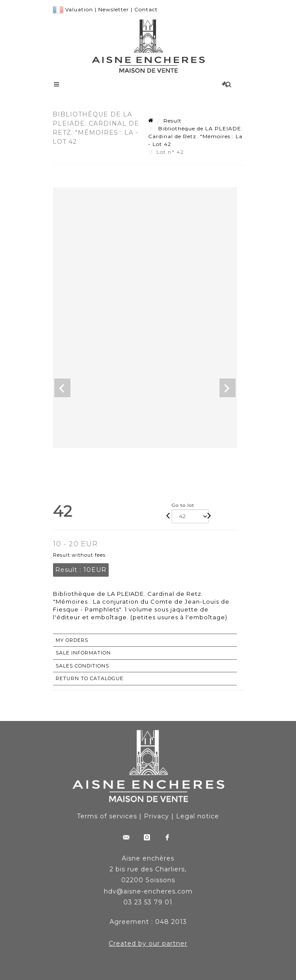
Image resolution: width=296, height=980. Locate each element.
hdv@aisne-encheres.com (148, 891)
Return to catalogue (90, 678)
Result (173, 121)
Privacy (156, 816)
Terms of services (107, 816)
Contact (146, 9)
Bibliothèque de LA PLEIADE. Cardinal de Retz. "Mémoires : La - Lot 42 (196, 136)
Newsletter (114, 9)
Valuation (79, 9)
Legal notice (198, 816)
